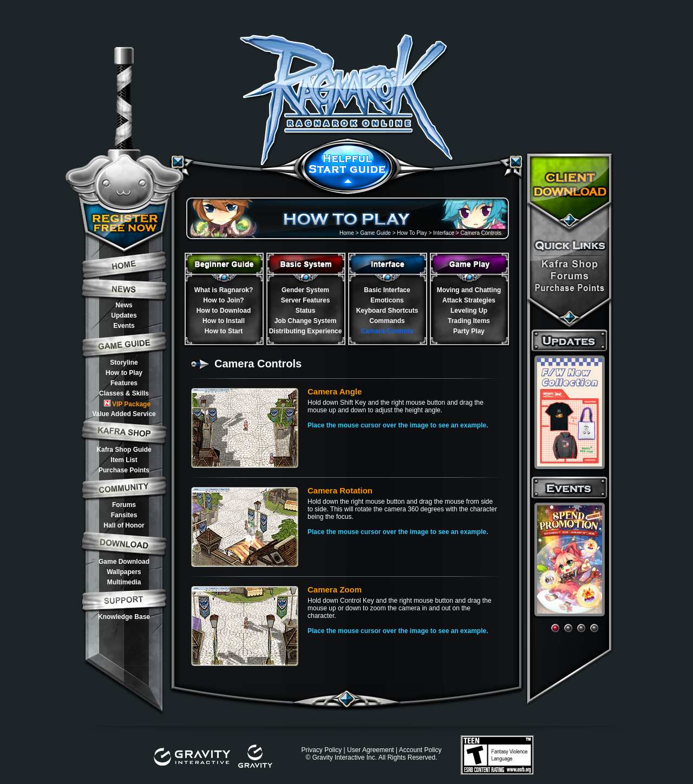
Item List (124, 460)
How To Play (412, 233)
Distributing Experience (306, 331)
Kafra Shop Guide (124, 450)
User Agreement (371, 750)
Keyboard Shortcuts (387, 311)
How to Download (224, 311)
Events (124, 326)
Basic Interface (387, 290)
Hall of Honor (124, 525)
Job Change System (306, 321)
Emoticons (387, 300)
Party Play (469, 331)
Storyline (124, 363)
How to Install (224, 321)
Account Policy (420, 750)
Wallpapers (124, 572)
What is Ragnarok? (224, 290)
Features (124, 383)
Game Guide (375, 233)
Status (306, 311)
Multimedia (124, 582)
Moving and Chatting (469, 290)
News (124, 305)
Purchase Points (124, 470)
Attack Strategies (469, 300)
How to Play (124, 373)
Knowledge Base (124, 617)
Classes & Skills (124, 393)
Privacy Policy (321, 750)
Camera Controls (387, 331)
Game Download (124, 562)
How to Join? (223, 300)
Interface (444, 233)
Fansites (124, 515)
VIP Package (127, 404)
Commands (387, 321)
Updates (124, 315)
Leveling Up (469, 311)
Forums (124, 505)
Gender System (305, 290)
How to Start (224, 331)
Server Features (306, 300)
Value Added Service (124, 414)
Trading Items (469, 321)
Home (347, 233)
